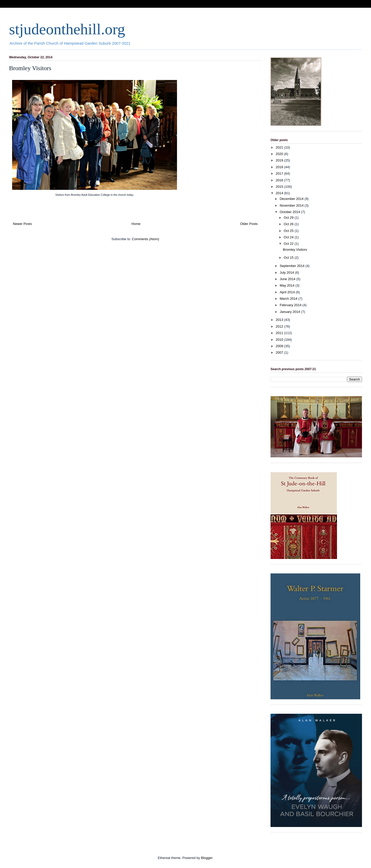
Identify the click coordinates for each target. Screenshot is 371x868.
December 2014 (292, 199)
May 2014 (288, 285)
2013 (280, 320)
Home (136, 224)
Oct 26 (289, 224)
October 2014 (290, 212)
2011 (280, 333)
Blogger (207, 858)
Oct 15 (289, 258)
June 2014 (288, 279)
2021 (280, 147)
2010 (280, 340)
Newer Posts (22, 224)
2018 (280, 167)
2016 (280, 180)
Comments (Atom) (145, 239)
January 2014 (290, 312)
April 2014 (288, 292)
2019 (280, 160)
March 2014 (289, 299)
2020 (280, 154)
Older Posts (249, 224)
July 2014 (287, 273)
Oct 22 (289, 244)
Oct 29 (289, 218)
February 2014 (291, 305)
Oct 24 (289, 237)
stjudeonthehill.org (67, 29)
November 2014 (292, 205)
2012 (280, 326)
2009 (280, 346)
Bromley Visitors (30, 68)
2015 (280, 187)
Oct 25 (289, 231)
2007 (280, 352)
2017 (280, 173)
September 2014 (293, 266)
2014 (280, 193)
